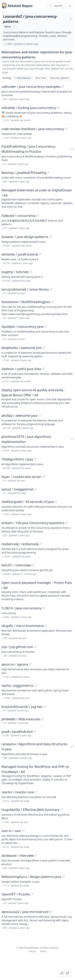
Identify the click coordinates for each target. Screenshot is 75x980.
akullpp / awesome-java (19, 415)
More (10, 27)
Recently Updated (59, 78)
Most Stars (41, 78)
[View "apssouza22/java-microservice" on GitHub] (51, 912)
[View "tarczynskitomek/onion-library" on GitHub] (51, 289)
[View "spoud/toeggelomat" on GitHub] (36, 489)
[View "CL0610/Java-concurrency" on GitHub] (44, 608)
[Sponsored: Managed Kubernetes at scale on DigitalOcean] (37, 198)
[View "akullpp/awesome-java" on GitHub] (39, 415)
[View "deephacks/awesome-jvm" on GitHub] (44, 348)
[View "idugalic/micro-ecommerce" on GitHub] (46, 626)
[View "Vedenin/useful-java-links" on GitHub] (43, 369)
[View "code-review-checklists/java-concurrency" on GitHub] (66, 129)
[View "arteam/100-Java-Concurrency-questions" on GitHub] (67, 523)
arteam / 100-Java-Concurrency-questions (33, 523)
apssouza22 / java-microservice (25, 912)
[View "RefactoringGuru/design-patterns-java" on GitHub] (63, 877)
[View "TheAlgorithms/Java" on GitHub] (35, 459)
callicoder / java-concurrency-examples (31, 87)
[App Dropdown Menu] (70, 6)
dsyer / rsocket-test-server (21, 477)
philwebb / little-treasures (21, 719)
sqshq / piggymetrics (17, 685)
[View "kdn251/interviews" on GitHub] (33, 565)
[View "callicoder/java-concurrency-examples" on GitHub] (63, 87)
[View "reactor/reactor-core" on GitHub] (36, 792)
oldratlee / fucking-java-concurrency (29, 108)
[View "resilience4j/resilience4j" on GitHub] (41, 544)
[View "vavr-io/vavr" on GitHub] (23, 831)
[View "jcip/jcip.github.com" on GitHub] (35, 647)
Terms (43, 951)
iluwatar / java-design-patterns (25, 237)
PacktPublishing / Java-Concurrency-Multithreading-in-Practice (29, 149)
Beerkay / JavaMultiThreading (24, 173)
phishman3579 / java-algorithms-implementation (27, 439)
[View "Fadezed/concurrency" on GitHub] (38, 216)
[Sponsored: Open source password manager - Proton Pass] (37, 591)
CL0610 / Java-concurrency (21, 608)
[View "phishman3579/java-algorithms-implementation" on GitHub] (72, 439)
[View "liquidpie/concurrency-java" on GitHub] (46, 327)
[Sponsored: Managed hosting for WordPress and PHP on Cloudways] (37, 775)
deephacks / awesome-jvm (22, 348)
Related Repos (20, 6)
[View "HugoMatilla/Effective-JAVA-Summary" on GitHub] (61, 810)
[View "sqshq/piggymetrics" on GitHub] (35, 685)
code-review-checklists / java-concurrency (33, 129)
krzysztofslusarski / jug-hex (22, 707)
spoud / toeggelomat (17, 489)
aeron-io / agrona (15, 664)
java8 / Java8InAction (17, 732)
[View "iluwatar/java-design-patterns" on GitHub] (50, 237)
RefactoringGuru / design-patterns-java (31, 877)
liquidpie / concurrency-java (22, 327)
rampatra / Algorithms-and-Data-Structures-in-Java (35, 747)
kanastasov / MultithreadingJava (26, 302)
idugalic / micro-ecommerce (23, 626)
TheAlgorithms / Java (17, 459)
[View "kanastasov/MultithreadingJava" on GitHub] (52, 302)
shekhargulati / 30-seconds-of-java (28, 502)
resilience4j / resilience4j (20, 544)
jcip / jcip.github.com (17, 647)
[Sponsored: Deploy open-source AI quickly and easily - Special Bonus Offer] (37, 398)
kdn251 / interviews (16, 565)
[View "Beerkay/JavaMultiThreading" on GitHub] (48, 173)
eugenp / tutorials (15, 272)
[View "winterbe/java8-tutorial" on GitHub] (40, 254)
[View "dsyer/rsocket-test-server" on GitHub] (43, 477)
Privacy (32, 951)
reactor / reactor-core (18, 792)
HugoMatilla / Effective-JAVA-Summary (30, 810)
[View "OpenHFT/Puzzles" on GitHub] (32, 894)
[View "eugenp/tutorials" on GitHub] (31, 272)
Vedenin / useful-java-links (21, 369)
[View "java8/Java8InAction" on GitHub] (35, 732)
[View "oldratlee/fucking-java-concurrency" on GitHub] (58, 108)
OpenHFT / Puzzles (16, 894)
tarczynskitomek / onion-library (25, 289)
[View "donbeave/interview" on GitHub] (36, 855)
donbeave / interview (17, 855)
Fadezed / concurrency (19, 216)
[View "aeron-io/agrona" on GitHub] (30, 664)
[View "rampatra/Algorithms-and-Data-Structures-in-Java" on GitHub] (72, 747)
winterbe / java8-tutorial (20, 254)
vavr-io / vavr (11, 831)
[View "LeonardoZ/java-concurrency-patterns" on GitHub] (70, 19)
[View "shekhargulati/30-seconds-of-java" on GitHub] (56, 502)
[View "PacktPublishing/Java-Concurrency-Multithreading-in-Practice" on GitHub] (72, 149)
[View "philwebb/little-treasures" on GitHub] (43, 719)
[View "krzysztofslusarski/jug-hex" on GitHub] (45, 707)
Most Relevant (23, 78)
